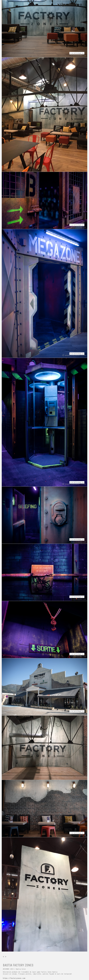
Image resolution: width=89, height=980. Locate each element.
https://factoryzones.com (14, 978)
